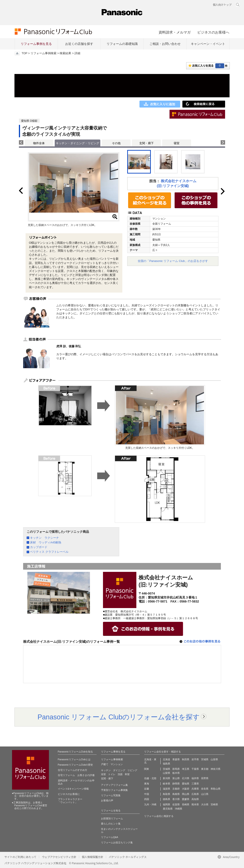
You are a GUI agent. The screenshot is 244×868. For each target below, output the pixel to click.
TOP (24, 53)
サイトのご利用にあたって (20, 857)
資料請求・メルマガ (175, 32)
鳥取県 (166, 794)
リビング (132, 770)
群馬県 (176, 769)
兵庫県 (195, 789)
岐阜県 (166, 784)
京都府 (176, 789)
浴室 (103, 774)
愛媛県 (186, 799)
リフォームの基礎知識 (122, 44)
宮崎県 (214, 804)
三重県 (195, 784)
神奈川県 (216, 769)
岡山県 (186, 794)
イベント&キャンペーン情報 (73, 789)
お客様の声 (107, 800)
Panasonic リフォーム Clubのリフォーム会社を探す (119, 717)
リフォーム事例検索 (43, 53)
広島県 (195, 794)
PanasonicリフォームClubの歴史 (76, 765)
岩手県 (195, 759)
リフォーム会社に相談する (159, 816)
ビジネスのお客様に (69, 794)
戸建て (105, 764)
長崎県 (186, 804)
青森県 (176, 759)
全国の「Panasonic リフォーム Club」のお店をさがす (173, 261)
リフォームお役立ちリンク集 (117, 842)
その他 (116, 143)
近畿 (147, 789)
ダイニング (119, 770)
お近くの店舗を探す (79, 44)
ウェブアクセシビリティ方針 (59, 857)
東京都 (205, 769)
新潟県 (166, 778)
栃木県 (176, 773)
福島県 (166, 764)
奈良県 (205, 789)
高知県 (195, 799)
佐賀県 (176, 804)
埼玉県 (186, 769)
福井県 (195, 778)
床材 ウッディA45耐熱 (46, 542)
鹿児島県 (168, 809)
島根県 (176, 794)
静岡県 (176, 784)
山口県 (205, 794)
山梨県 (166, 773)
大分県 (205, 804)
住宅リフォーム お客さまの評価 (76, 775)
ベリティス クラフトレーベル (49, 552)
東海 (147, 784)
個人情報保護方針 (93, 857)
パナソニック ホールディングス (128, 857)
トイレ (112, 774)
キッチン (106, 770)
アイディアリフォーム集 (114, 785)
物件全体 (39, 143)
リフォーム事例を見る (36, 44)
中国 (147, 794)
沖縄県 (178, 809)
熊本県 (195, 804)
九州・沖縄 (150, 804)
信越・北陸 (150, 778)
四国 (147, 799)
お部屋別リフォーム (112, 818)
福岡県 (166, 804)
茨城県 (166, 769)
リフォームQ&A (110, 837)
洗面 (120, 774)
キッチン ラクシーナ (44, 538)
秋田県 (186, 759)
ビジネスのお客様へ (213, 32)
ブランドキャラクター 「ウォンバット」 (70, 801)
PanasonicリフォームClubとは (74, 759)
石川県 (186, 778)
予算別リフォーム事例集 (114, 790)
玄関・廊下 (146, 143)
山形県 (214, 759)
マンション (117, 764)
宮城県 (205, 759)
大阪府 (186, 789)
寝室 (177, 143)
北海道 (166, 759)
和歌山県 (216, 789)
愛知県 (186, 784)
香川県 (176, 799)
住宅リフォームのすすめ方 (73, 770)
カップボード (39, 547)
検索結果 (65, 53)
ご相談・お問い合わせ (165, 44)
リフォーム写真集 (111, 795)
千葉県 (195, 769)
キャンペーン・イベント (208, 44)
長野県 (205, 778)
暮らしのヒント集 (111, 824)
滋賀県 (166, 789)
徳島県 (166, 799)
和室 (127, 774)
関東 (147, 769)
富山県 (176, 778)
